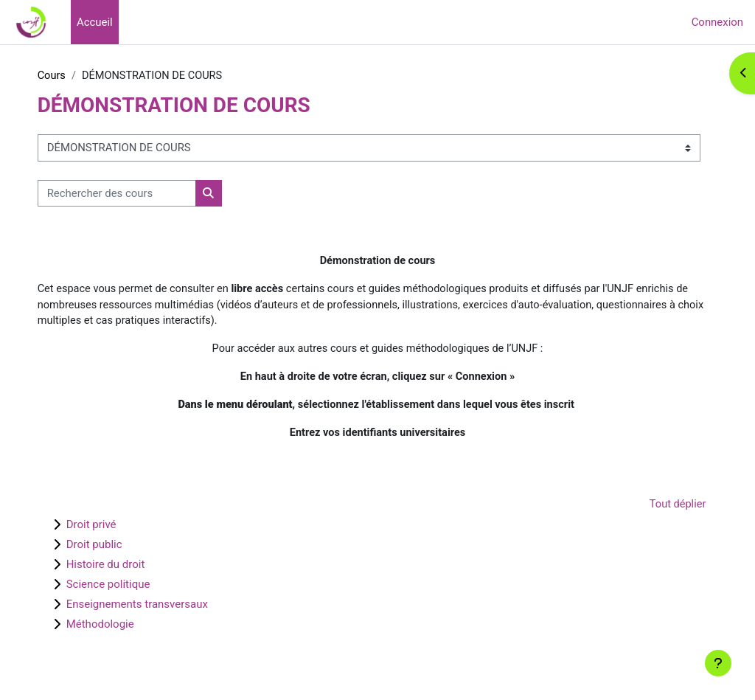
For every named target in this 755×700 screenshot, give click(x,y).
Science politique (134, 589)
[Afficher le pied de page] (718, 663)
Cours (78, 76)
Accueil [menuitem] (95, 22)
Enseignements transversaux (163, 609)
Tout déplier (650, 510)
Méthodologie (126, 629)
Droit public (120, 550)
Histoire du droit (132, 569)
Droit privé (117, 530)
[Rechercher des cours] (143, 193)
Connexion (717, 22)
